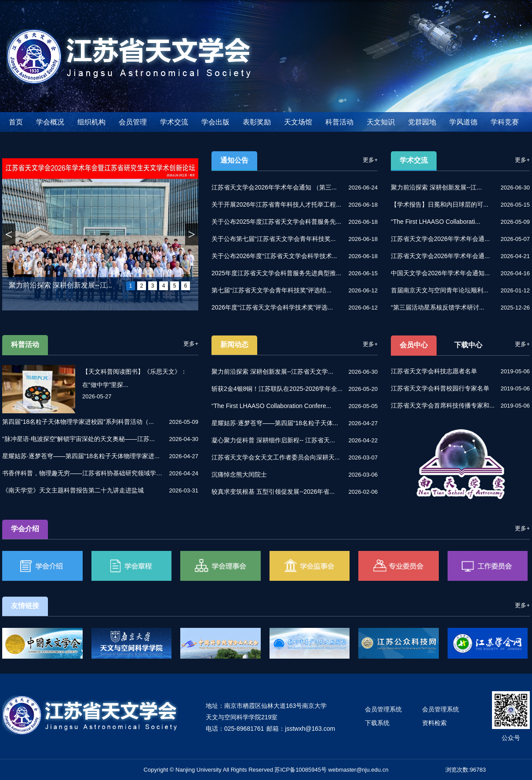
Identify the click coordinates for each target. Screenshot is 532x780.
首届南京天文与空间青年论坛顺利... (440, 290)
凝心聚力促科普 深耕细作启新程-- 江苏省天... (273, 440)
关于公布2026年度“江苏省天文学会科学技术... (274, 256)
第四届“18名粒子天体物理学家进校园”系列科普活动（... (78, 422)
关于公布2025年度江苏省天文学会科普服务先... (276, 222)
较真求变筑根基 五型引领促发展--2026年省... (273, 492)
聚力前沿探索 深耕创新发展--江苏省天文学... (272, 372)
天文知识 (381, 122)
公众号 (511, 738)
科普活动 (339, 122)
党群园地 (422, 122)
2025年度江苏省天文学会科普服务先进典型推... (276, 273)
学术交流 (174, 122)
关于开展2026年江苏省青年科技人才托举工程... (276, 204)
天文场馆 (298, 122)
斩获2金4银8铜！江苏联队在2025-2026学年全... (277, 389)
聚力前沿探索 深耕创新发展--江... (60, 285)
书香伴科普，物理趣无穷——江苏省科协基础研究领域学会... (84, 473)
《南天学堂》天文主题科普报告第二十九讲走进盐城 (73, 490)
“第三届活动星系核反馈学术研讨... (437, 307)
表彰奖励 (257, 122)
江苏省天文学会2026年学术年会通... (440, 239)
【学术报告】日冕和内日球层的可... (440, 204)
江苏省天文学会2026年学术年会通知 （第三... (274, 187)
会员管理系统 (383, 709)
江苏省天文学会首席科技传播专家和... (443, 405)
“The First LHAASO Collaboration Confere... (271, 406)
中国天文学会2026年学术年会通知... (440, 273)
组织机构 (91, 122)
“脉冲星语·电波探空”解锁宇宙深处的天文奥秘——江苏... (78, 439)
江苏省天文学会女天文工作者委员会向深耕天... (276, 457)
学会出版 (215, 122)
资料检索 (434, 723)
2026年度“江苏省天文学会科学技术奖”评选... (272, 307)
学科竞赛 (505, 122)
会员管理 (133, 122)
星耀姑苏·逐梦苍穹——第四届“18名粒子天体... (275, 423)
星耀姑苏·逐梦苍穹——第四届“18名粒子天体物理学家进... (81, 456)
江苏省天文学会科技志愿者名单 (434, 371)
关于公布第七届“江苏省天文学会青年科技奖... (273, 239)
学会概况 (50, 122)
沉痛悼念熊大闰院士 (239, 474)
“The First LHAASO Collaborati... (435, 222)
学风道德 (463, 122)
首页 (16, 122)
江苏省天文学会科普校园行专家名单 (440, 388)
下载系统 (377, 723)
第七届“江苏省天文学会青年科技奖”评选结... (271, 290)
